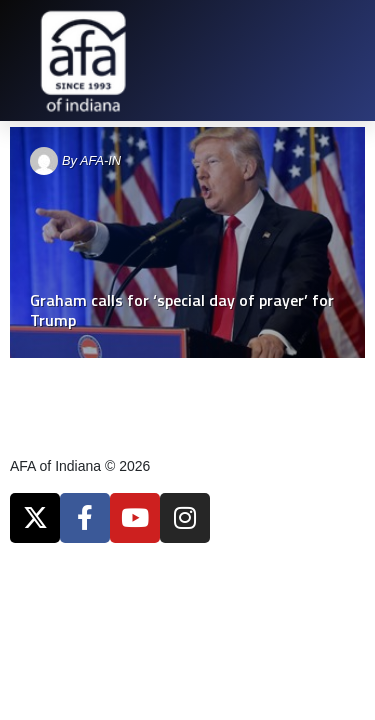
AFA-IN (100, 160)
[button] (349, 60)
